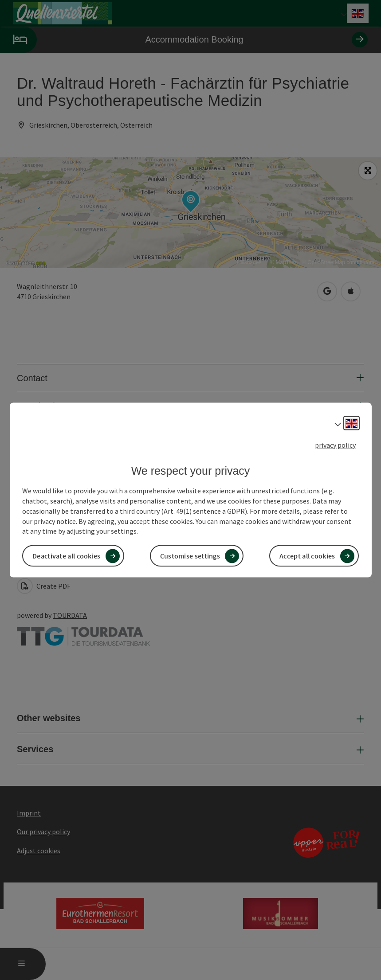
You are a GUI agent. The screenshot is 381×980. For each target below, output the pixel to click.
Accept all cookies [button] (307, 556)
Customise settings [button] (190, 556)
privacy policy (335, 445)
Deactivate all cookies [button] (67, 556)
